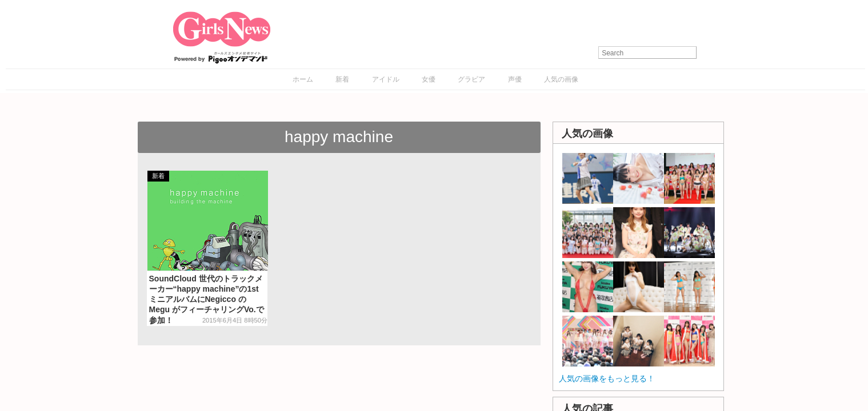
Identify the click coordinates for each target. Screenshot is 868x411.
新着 (342, 79)
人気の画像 (561, 79)
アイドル (386, 79)
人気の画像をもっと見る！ (607, 378)
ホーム (303, 79)
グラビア (471, 79)
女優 (429, 79)
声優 (515, 79)
